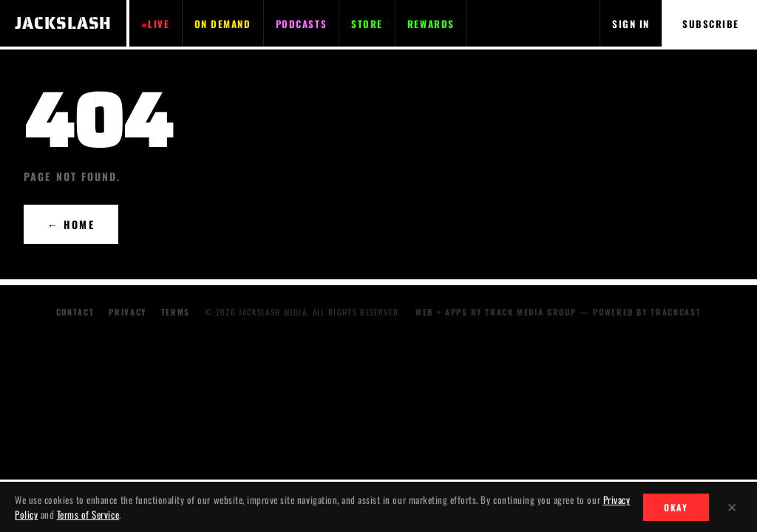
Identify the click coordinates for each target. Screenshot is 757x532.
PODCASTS (301, 24)
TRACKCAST (676, 312)
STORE (367, 24)
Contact (75, 312)
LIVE (159, 24)
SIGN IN (631, 24)
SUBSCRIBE (711, 24)
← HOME (71, 224)
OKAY (676, 507)
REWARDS (431, 24)
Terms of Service (88, 514)
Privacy (128, 312)
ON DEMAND (223, 24)
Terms (176, 312)
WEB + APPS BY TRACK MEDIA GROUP (496, 312)
